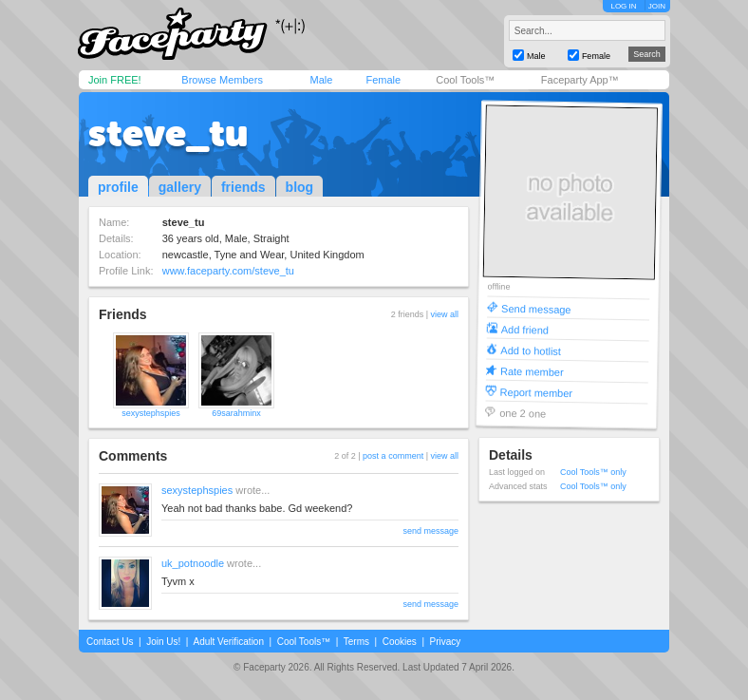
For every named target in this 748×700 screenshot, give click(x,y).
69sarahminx (236, 413)
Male (321, 80)
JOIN (657, 6)
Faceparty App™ (580, 80)
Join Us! (163, 642)
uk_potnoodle (193, 563)
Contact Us (110, 642)
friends (243, 187)
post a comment (393, 456)
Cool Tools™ (465, 80)
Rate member (532, 371)
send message (430, 531)
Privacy (446, 642)
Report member (537, 392)
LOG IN (623, 6)
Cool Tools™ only (593, 472)
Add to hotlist (531, 350)
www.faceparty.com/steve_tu (228, 271)
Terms (356, 642)
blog (300, 187)
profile (118, 187)
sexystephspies (151, 413)
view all (444, 314)
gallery (180, 187)
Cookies (400, 642)
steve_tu (168, 133)
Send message (536, 308)
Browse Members (222, 80)
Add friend (525, 329)
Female (383, 80)
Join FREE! (115, 80)
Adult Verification (228, 642)
